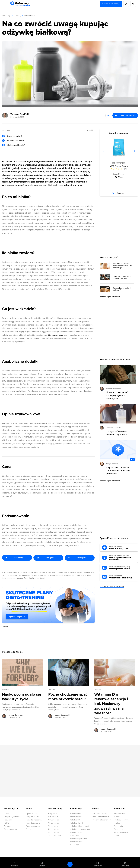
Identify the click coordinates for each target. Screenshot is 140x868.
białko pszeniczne (56, 335)
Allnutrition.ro (53, 826)
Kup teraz (120, 193)
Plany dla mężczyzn (34, 820)
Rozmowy (98, 866)
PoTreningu (7, 16)
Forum (117, 835)
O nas (6, 814)
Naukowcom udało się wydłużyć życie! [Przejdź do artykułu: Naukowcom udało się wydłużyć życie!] (22, 697)
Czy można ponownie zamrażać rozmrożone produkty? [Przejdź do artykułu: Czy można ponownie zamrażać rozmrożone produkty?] (118, 471)
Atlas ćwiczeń (120, 814)
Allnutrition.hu (53, 829)
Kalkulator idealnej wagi (79, 826)
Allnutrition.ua (53, 832)
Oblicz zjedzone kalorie (122, 568)
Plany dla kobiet (32, 817)
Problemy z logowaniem (101, 820)
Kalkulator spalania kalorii (80, 829)
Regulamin (8, 820)
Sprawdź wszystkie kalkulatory (112, 586)
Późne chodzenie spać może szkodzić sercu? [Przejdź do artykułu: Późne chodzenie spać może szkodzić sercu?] (68, 697)
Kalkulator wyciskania (78, 839)
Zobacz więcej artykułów (110, 297)
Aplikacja (7, 826)
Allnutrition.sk (53, 823)
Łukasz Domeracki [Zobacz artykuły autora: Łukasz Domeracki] (16, 715)
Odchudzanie (30, 16)
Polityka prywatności (12, 817)
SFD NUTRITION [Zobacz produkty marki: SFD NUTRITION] (119, 163)
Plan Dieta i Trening (100, 814)
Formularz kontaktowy (101, 817)
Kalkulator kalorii (76, 823)
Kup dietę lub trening (111, 4)
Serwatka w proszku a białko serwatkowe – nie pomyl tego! (123, 266)
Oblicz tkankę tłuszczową (122, 577)
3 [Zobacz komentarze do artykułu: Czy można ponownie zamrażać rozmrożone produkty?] (133, 460)
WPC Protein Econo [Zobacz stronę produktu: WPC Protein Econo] (119, 166)
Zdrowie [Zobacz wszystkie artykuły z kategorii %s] (5, 690)
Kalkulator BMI (76, 814)
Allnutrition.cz (53, 820)
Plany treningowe (33, 826)
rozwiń (90, 130)
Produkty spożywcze (122, 820)
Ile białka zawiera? (16, 141)
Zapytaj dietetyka (121, 832)
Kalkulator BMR (76, 817)
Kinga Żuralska (112, 464)
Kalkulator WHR (76, 820)
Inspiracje (118, 823)
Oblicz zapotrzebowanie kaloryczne (122, 558)
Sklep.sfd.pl (52, 814)
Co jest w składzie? (16, 145)
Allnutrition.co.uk (55, 835)
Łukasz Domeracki (114, 389)
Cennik (29, 829)
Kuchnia (117, 817)
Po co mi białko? (15, 136)
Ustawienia (125, 866)
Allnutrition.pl (53, 817)
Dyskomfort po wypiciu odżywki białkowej (122, 277)
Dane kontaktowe (11, 829)
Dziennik (15, 866)
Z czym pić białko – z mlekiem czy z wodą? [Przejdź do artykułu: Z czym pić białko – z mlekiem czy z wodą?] (117, 433)
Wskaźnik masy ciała (122, 548)
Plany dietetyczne (33, 823)
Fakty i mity (119, 826)
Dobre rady (119, 829)
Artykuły (18, 16)
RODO (7, 823)
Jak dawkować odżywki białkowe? (122, 289)
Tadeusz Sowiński (20, 114)
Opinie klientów (32, 814)
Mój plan (42, 866)
